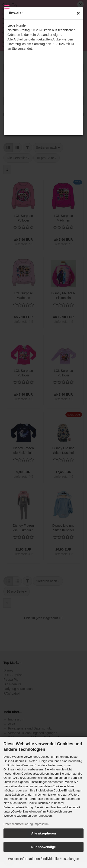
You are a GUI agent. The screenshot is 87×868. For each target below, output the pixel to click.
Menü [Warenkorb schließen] (7, 7)
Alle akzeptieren (43, 833)
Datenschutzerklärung (18, 824)
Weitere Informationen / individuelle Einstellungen (43, 859)
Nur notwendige (44, 847)
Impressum (41, 824)
